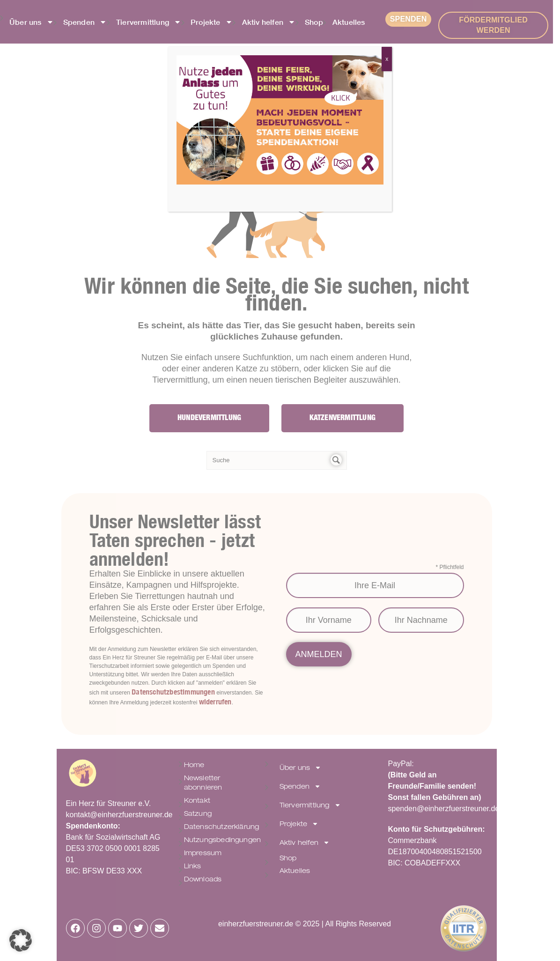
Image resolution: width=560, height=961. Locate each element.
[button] (21, 940)
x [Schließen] (387, 59)
